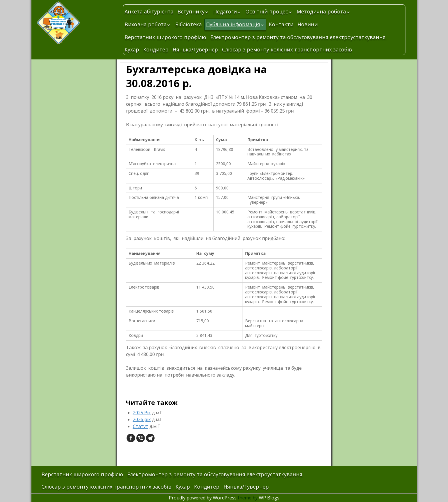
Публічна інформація (233, 24)
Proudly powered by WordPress (203, 498)
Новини (308, 24)
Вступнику (191, 11)
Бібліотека (188, 24)
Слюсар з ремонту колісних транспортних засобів (287, 49)
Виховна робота (146, 24)
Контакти (281, 24)
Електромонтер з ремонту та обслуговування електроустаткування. (298, 37)
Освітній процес (267, 11)
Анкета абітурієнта (149, 11)
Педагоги (225, 11)
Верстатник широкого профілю (165, 37)
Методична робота (321, 11)
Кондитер (156, 49)
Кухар (132, 49)
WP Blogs (269, 498)
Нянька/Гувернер (195, 49)
